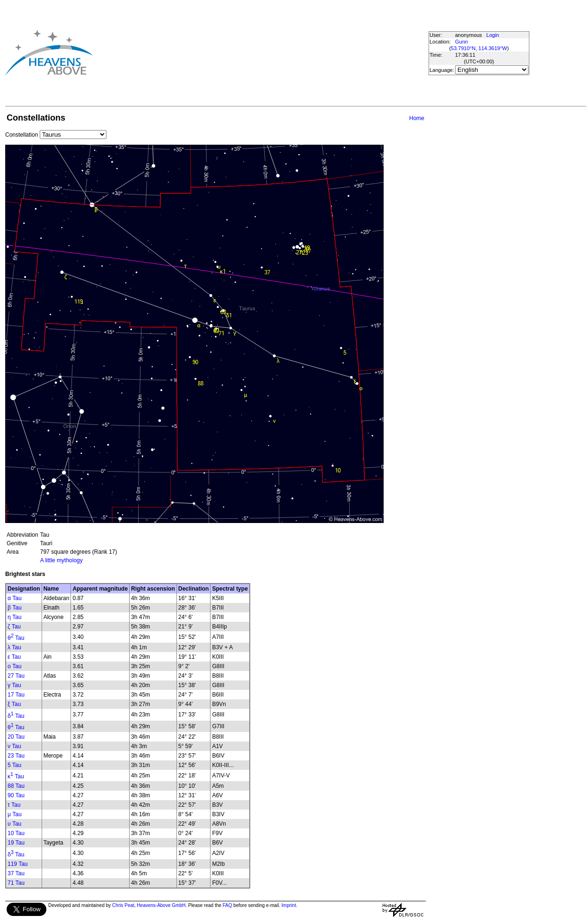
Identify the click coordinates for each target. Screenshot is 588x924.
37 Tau (16, 873)
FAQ (228, 905)
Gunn (461, 42)
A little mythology (61, 560)
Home (417, 118)
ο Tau (14, 666)
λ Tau (14, 647)
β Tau (15, 608)
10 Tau (16, 833)
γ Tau (14, 685)
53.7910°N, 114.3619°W (479, 48)
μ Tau (15, 814)
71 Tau (16, 883)
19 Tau (16, 843)
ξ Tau (14, 704)
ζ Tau (14, 627)
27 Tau (16, 676)
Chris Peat (123, 905)
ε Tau (14, 657)
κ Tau (16, 776)
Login (493, 35)
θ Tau (16, 638)
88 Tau (16, 786)
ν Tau (14, 746)
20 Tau (16, 737)
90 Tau (16, 795)
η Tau (14, 617)
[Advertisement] (255, 52)
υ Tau (14, 824)
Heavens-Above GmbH (161, 905)
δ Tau (16, 716)
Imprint (289, 905)
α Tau (15, 598)
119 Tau (18, 864)
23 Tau (16, 756)
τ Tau (14, 805)
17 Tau (16, 695)
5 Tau (14, 765)
